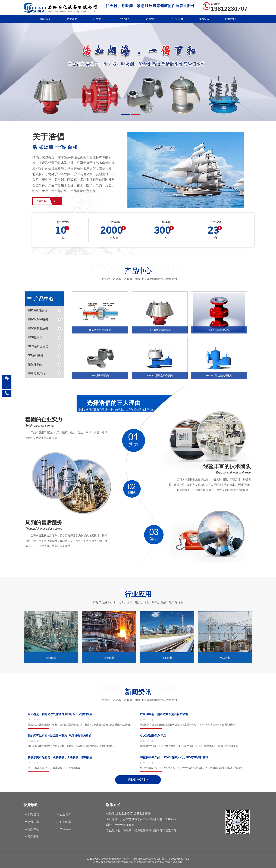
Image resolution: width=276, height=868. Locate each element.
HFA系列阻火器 (38, 311)
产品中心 (98, 19)
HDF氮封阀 (35, 337)
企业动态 (125, 19)
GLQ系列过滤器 (38, 346)
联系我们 (230, 19)
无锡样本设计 (113, 862)
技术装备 (204, 19)
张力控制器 (158, 862)
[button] (249, 633)
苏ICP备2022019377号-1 (176, 859)
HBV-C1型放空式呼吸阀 (160, 376)
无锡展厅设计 (144, 862)
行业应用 (178, 19)
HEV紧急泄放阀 (38, 328)
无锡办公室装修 (174, 862)
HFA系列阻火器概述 (100, 330)
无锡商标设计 (129, 862)
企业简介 (72, 19)
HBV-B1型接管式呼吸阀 (219, 376)
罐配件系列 (35, 364)
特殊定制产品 (36, 373)
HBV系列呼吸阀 (38, 319)
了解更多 (46, 201)
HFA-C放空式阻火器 (160, 330)
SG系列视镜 (36, 355)
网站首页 (46, 19)
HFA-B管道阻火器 (219, 330)
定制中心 (151, 19)
